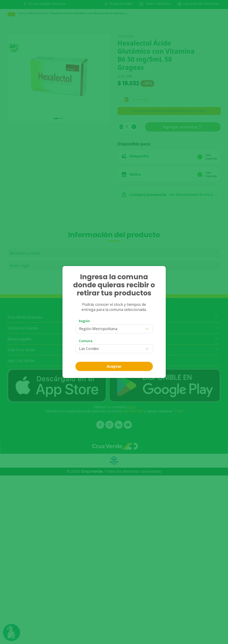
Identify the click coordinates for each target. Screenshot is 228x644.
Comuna (86, 341)
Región (84, 321)
